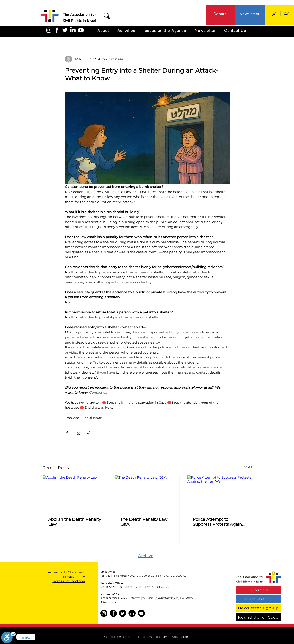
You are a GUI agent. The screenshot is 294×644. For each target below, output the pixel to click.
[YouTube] (141, 613)
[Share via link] (89, 433)
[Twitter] (123, 613)
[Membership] (259, 599)
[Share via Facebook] (67, 433)
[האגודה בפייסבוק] (57, 30)
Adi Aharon (180, 637)
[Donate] (220, 14)
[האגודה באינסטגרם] (49, 30)
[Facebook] (113, 613)
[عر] (274, 13)
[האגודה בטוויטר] (65, 30)
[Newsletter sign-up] (259, 608)
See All (247, 467)
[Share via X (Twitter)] (78, 433)
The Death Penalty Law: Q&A (144, 522)
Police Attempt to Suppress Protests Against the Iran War (219, 522)
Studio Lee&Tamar (141, 637)
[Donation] (259, 590)
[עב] (286, 13)
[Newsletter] (250, 14)
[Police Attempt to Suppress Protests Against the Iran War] (220, 494)
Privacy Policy (74, 577)
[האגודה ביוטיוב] (81, 30)
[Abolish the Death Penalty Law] (75, 494)
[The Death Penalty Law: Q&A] (147, 494)
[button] (107, 16)
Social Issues (93, 418)
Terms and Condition (69, 581)
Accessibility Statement (66, 572)
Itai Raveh (163, 637)
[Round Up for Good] (259, 617)
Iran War (72, 418)
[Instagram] (104, 613)
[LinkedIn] (73, 30)
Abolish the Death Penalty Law (75, 522)
